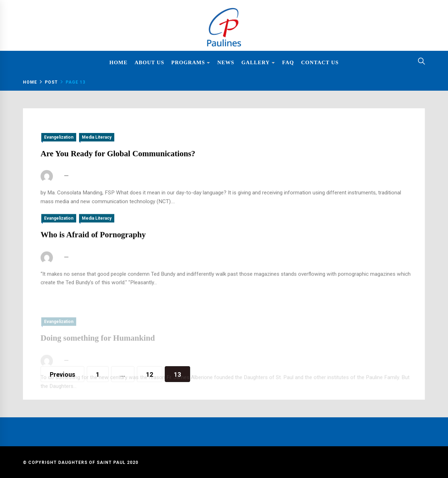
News (226, 62)
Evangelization (59, 137)
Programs (191, 63)
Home (119, 62)
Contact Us (320, 62)
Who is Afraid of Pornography (93, 242)
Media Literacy (97, 137)
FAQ (288, 62)
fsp (59, 176)
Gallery (258, 63)
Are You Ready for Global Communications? (118, 154)
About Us (150, 62)
